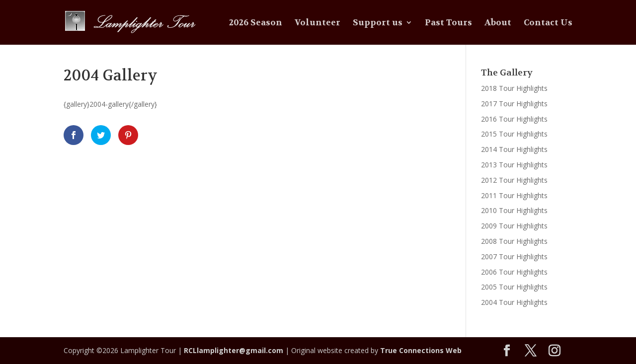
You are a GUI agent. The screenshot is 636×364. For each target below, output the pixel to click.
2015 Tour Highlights (514, 134)
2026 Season (256, 23)
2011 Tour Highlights (514, 195)
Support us (378, 23)
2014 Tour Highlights (514, 149)
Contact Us (548, 23)
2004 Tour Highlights (514, 302)
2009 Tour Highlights (514, 226)
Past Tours (448, 23)
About (498, 23)
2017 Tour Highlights (514, 104)
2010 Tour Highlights (514, 210)
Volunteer (318, 23)
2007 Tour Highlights (514, 256)
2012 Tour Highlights (514, 180)
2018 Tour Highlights (514, 88)
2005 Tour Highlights (514, 287)
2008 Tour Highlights (514, 241)
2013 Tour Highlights (514, 165)
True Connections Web (421, 350)
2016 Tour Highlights (514, 119)
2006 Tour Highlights (514, 272)
